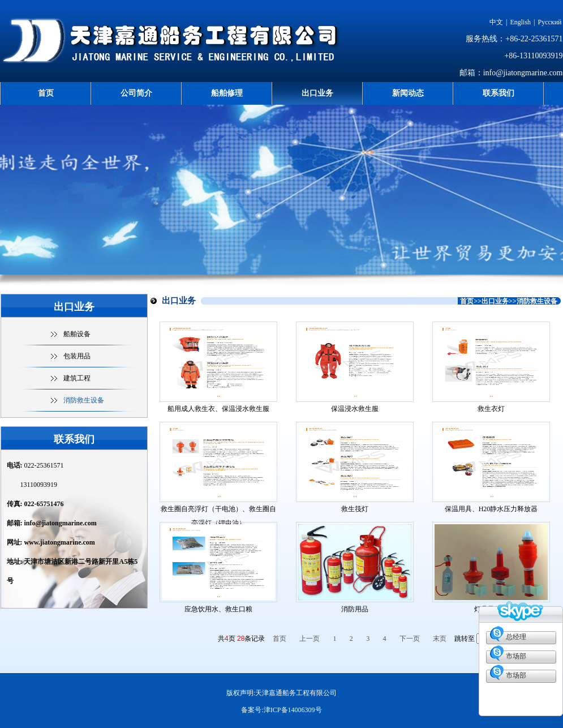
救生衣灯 (491, 409)
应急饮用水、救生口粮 (218, 609)
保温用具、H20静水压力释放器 (491, 509)
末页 (440, 639)
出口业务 (317, 93)
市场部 (516, 656)
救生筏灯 (355, 509)
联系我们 (498, 93)
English (520, 22)
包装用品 (77, 356)
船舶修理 (227, 93)
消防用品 (355, 609)
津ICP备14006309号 (293, 710)
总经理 (516, 637)
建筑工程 (77, 378)
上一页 (310, 639)
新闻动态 (408, 93)
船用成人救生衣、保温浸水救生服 (218, 409)
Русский (550, 22)
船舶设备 (77, 334)
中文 (496, 22)
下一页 (410, 639)
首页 (46, 93)
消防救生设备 (84, 400)
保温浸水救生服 (355, 409)
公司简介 (136, 93)
